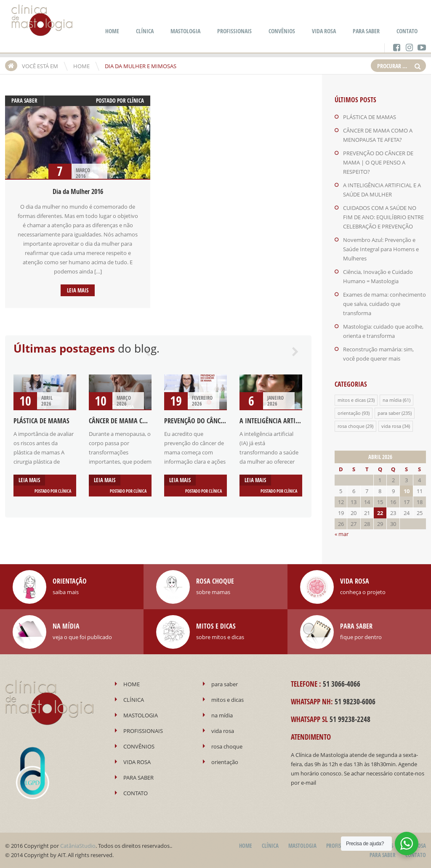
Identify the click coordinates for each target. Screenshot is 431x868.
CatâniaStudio (78, 846)
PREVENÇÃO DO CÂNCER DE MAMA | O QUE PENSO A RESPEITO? (378, 162)
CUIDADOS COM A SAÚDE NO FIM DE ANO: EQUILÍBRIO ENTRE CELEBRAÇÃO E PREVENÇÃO (383, 217)
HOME (112, 31)
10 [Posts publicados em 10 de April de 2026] (407, 491)
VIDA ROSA (324, 31)
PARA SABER (366, 31)
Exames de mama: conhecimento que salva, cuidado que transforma (384, 304)
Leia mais (78, 290)
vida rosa (391, 426)
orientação (349, 413)
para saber (24, 101)
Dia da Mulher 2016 (78, 191)
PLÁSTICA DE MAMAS (41, 421)
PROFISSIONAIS (234, 31)
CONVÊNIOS (282, 31)
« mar (342, 534)
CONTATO (407, 31)
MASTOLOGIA (185, 31)
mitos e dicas (352, 400)
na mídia (392, 400)
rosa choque (351, 426)
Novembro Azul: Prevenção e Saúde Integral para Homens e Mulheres (381, 249)
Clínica (136, 101)
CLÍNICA (145, 31)
